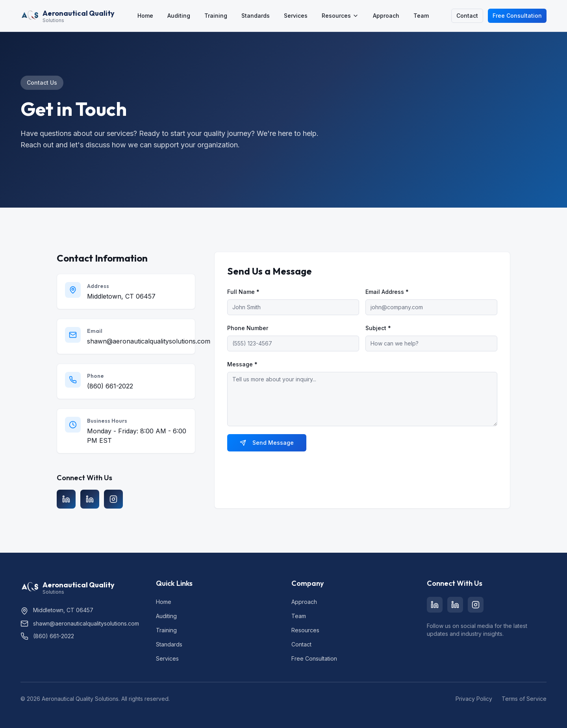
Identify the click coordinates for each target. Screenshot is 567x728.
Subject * (378, 328)
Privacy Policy (474, 699)
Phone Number (248, 328)
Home (145, 16)
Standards (256, 16)
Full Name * (243, 292)
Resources (340, 16)
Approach (386, 16)
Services (296, 16)
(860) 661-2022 (110, 386)
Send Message (267, 443)
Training (216, 16)
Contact (467, 16)
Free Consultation (517, 16)
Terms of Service (524, 699)
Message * (242, 364)
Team (421, 16)
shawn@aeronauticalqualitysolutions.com (149, 341)
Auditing (179, 16)
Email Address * (387, 292)
